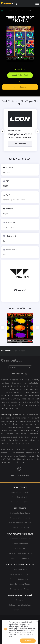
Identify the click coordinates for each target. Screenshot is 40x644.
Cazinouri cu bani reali (20, 558)
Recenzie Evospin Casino (20, 589)
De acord (28, 641)
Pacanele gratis (9, 200)
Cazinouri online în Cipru (20, 528)
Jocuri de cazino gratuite (14, 11)
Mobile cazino (20, 549)
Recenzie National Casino (20, 579)
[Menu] (37, 3)
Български (23, 351)
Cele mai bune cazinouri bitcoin (20, 553)
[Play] (20, 87)
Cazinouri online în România (20, 523)
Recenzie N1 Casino (20, 569)
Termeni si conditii (20, 610)
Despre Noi (20, 600)
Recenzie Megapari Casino (20, 584)
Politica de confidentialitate (20, 605)
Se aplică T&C (20, 69)
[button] (3, 131)
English (14, 351)
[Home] (2, 11)
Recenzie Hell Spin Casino (20, 574)
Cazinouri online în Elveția (20, 513)
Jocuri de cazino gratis (20, 492)
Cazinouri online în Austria (20, 518)
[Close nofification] (37, 621)
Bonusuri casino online (20, 502)
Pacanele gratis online (20, 497)
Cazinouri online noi (20, 544)
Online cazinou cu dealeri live (20, 539)
